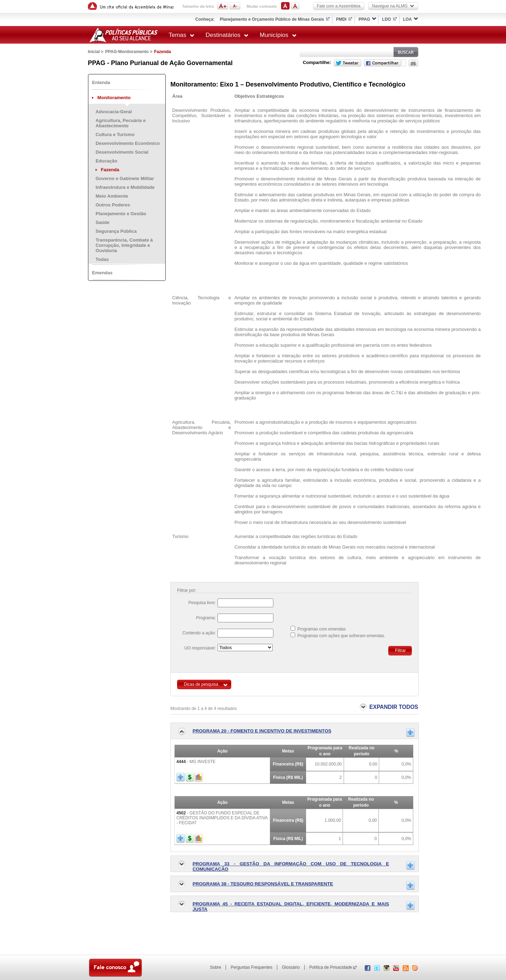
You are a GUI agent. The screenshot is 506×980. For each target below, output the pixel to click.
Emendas (102, 273)
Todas (102, 259)
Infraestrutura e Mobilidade (125, 187)
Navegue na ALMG (393, 6)
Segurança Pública (116, 231)
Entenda (101, 82)
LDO (386, 19)
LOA (407, 19)
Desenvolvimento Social (122, 152)
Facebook (382, 63)
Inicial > (96, 52)
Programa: (206, 618)
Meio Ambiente (112, 196)
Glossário (291, 967)
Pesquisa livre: (202, 603)
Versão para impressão (413, 63)
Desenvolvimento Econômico (128, 143)
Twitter (348, 63)
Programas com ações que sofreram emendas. (341, 636)
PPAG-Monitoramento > (129, 52)
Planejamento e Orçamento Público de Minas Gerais (272, 19)
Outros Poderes (113, 205)
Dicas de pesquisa (201, 684)
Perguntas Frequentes (251, 967)
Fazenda (110, 170)
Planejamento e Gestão (121, 214)
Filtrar (400, 651)
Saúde (102, 222)
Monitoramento (114, 98)
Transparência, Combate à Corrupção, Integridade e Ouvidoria (124, 245)
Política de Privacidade (331, 967)
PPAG (364, 19)
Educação (106, 161)
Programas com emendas (321, 629)
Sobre (215, 967)
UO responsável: (200, 648)
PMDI (341, 19)
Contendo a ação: (199, 633)
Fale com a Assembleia (339, 6)
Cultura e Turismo (115, 134)
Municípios (278, 35)
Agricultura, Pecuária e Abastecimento (121, 123)
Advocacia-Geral (114, 112)
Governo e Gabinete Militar (125, 178)
